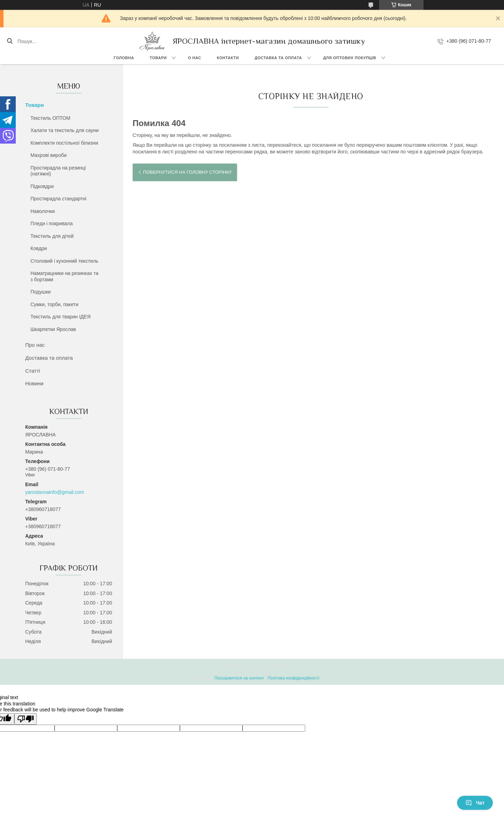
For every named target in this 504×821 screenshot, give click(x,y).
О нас (195, 58)
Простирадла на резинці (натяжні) (58, 171)
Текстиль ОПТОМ (50, 118)
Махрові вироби (48, 155)
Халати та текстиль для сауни (65, 130)
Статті (33, 371)
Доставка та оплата (278, 58)
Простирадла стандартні (58, 199)
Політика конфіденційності (293, 678)
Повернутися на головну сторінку (187, 172)
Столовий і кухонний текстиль (64, 261)
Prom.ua (285, 665)
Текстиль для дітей (52, 236)
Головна (124, 58)
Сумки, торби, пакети (54, 304)
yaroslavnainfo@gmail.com (55, 492)
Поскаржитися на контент (239, 678)
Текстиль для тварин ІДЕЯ (61, 317)
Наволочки (43, 211)
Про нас (35, 345)
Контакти (228, 58)
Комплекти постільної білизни (64, 143)
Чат (475, 803)
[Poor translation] (26, 719)
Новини (34, 383)
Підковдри (42, 186)
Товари (158, 58)
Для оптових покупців (349, 58)
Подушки (41, 292)
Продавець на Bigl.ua (252, 672)
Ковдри (39, 248)
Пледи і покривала (52, 223)
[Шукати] (10, 41)
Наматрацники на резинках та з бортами (64, 276)
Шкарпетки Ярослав (53, 329)
